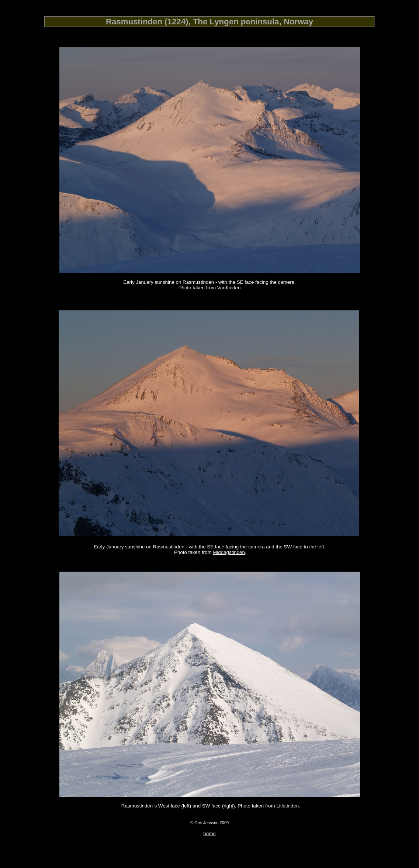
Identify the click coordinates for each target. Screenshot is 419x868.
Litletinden (288, 806)
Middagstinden (229, 552)
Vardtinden (229, 288)
